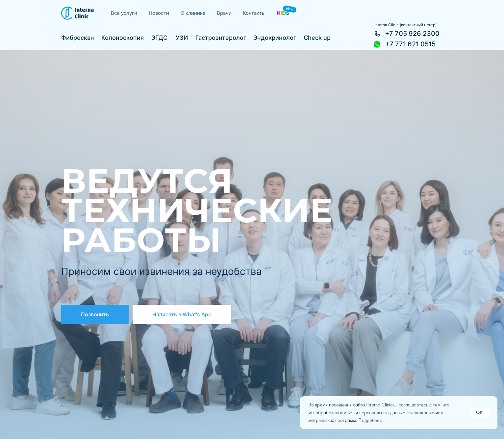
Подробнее (370, 420)
